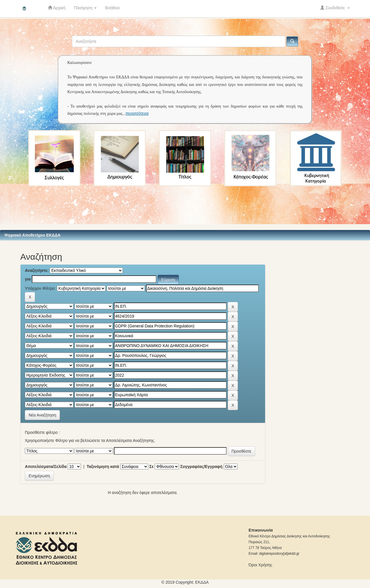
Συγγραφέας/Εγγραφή (201, 467)
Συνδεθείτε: (335, 8)
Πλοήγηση (85, 8)
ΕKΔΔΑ (202, 582)
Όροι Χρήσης (260, 565)
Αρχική (57, 8)
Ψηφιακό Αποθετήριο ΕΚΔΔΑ (32, 235)
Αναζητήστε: (37, 270)
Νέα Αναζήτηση (42, 415)
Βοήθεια (112, 8)
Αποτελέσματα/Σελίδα (46, 467)
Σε (152, 467)
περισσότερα (137, 113)
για (28, 279)
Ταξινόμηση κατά (103, 467)
